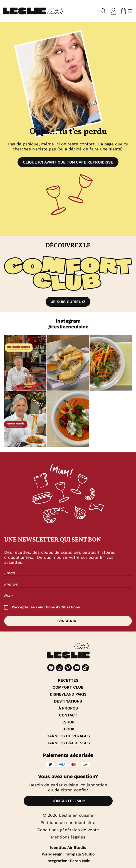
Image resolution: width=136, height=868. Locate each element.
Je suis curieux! (68, 302)
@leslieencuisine (68, 327)
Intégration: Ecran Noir (68, 861)
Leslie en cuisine (76, 815)
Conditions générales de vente (68, 830)
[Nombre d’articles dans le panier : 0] (122, 11)
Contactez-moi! (68, 801)
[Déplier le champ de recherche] (103, 11)
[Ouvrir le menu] (130, 11)
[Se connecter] (113, 11)
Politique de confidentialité (68, 823)
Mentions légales (68, 837)
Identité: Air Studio (68, 847)
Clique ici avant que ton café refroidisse (68, 162)
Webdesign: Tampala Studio (68, 854)
